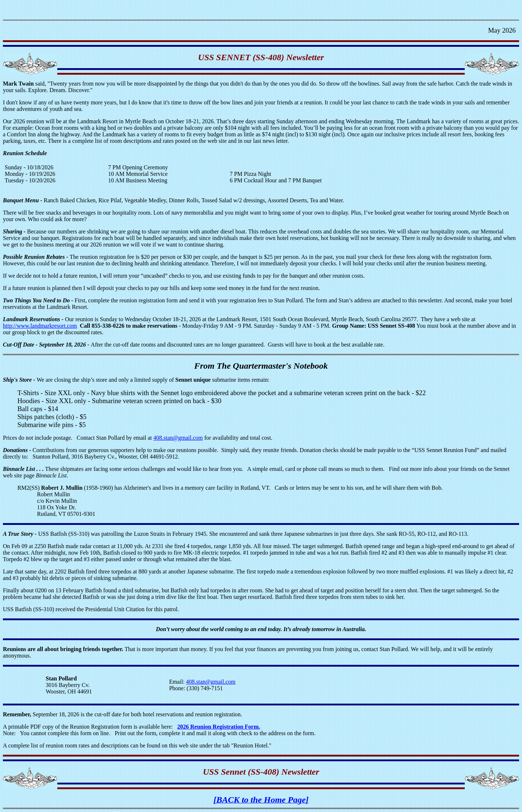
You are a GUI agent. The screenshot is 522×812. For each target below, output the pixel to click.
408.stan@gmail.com (178, 438)
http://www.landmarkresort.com (40, 326)
